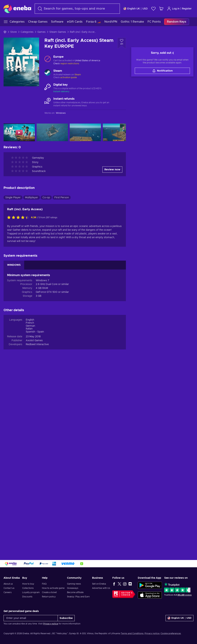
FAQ (44, 584)
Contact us (9, 588)
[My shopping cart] (161, 9)
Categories (27, 32)
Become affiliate (75, 592)
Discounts (27, 597)
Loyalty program (31, 592)
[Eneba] (17, 9)
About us (8, 584)
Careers (8, 592)
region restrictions (70, 64)
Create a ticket (49, 592)
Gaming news (74, 584)
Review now (112, 355)
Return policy (49, 597)
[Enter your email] (31, 618)
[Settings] (136, 9)
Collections (28, 588)
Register (187, 9)
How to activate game (53, 588)
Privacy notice (51, 624)
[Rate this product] (19, 403)
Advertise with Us (101, 588)
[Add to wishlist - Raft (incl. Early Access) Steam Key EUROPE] (122, 43)
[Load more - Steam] (48, 73)
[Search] (77, 9)
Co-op (46, 383)
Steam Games (58, 32)
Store (14, 32)
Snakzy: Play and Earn (78, 597)
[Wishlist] (153, 9)
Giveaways (73, 588)
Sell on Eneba (99, 584)
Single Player (13, 383)
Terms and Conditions (132, 633)
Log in (173, 9)
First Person (62, 383)
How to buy (28, 584)
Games (41, 32)
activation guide (69, 77)
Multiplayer (32, 383)
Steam (78, 75)
